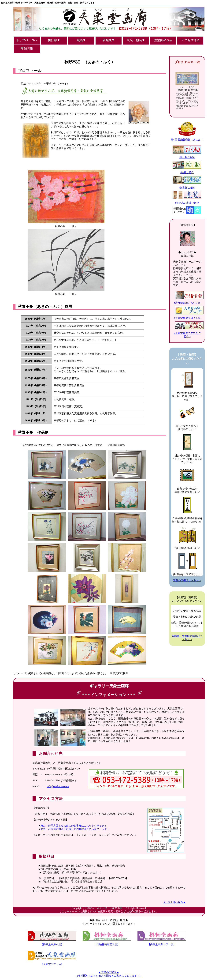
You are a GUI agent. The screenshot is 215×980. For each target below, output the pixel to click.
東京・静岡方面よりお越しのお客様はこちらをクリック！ (74, 826)
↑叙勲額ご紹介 (187, 186)
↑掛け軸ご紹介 (187, 156)
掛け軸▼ (54, 40)
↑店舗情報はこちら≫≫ (189, 301)
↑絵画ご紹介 (187, 171)
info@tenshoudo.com (58, 786)
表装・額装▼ (136, 40)
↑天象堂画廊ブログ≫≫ (189, 316)
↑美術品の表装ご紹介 (187, 201)
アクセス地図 (190, 40)
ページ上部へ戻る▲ (174, 902)
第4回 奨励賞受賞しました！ (187, 138)
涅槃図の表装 (163, 40)
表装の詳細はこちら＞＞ (187, 580)
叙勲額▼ (109, 40)
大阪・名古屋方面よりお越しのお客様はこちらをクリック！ (75, 829)
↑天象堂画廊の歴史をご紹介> (189, 333)
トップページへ (27, 40)
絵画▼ (81, 40)
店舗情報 (27, 48)
